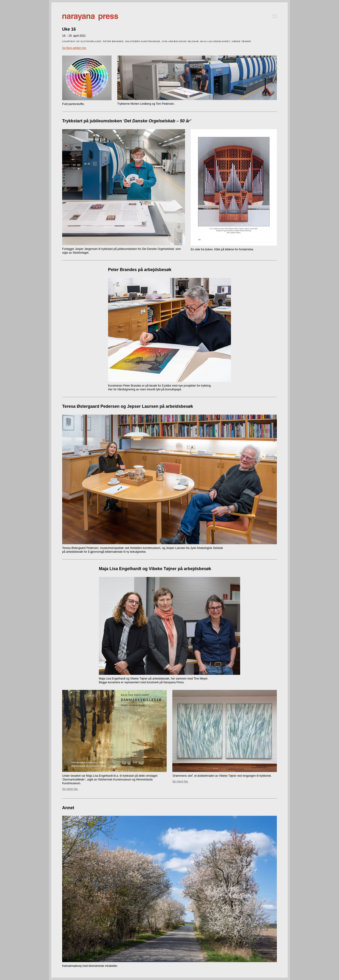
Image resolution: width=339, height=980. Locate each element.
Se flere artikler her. (74, 48)
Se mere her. (70, 789)
